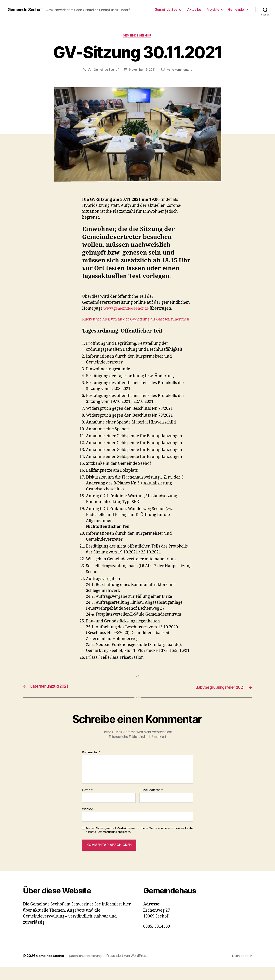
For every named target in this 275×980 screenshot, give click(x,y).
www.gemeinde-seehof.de (128, 316)
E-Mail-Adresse (151, 804)
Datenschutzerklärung (87, 969)
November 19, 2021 (161, 70)
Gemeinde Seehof (26, 10)
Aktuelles (194, 9)
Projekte (213, 9)
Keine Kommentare (140, 77)
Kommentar (91, 766)
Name (87, 804)
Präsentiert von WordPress (130, 969)
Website (88, 822)
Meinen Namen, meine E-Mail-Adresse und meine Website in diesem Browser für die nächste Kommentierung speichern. (139, 844)
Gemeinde (236, 9)
